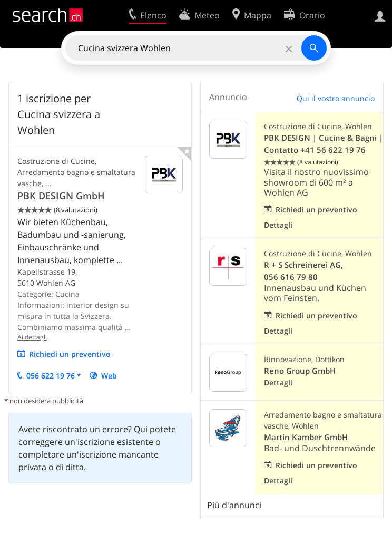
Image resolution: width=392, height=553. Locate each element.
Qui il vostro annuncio (336, 98)
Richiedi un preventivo (70, 354)
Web (109, 376)
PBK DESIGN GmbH (61, 196)
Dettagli (278, 225)
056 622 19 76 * (54, 376)
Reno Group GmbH (300, 371)
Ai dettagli (32, 337)
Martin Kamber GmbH (306, 437)
